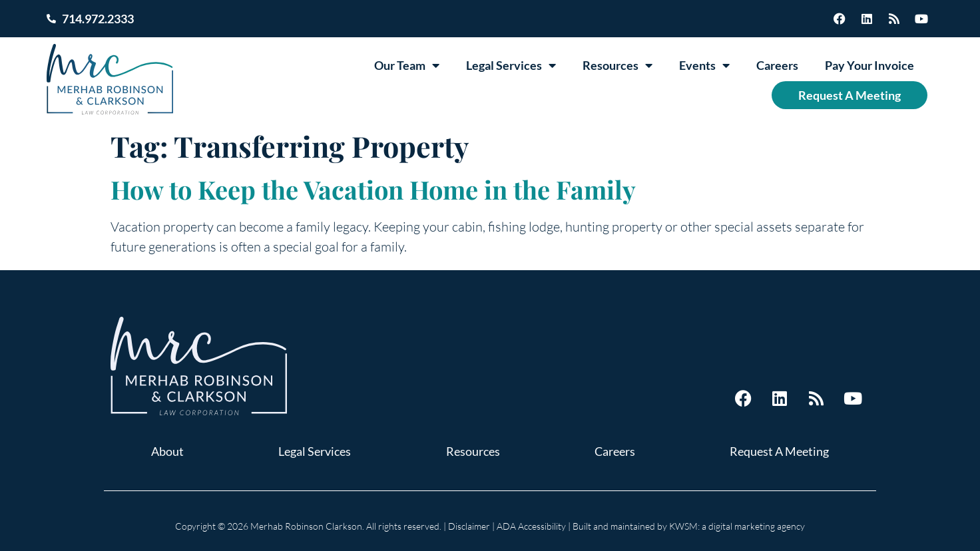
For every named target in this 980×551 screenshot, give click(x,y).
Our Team (407, 65)
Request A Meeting (850, 95)
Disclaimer (469, 526)
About (167, 451)
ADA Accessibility (531, 526)
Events (704, 65)
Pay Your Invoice (869, 65)
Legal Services (511, 65)
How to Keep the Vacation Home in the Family (373, 189)
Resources (617, 65)
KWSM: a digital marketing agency (737, 526)
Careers (777, 65)
